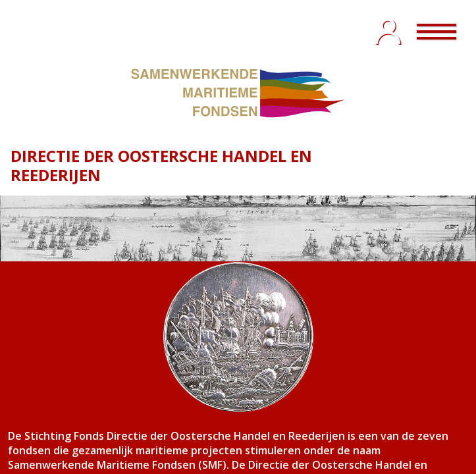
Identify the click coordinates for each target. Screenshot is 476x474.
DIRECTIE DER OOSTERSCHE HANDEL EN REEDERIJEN (161, 165)
